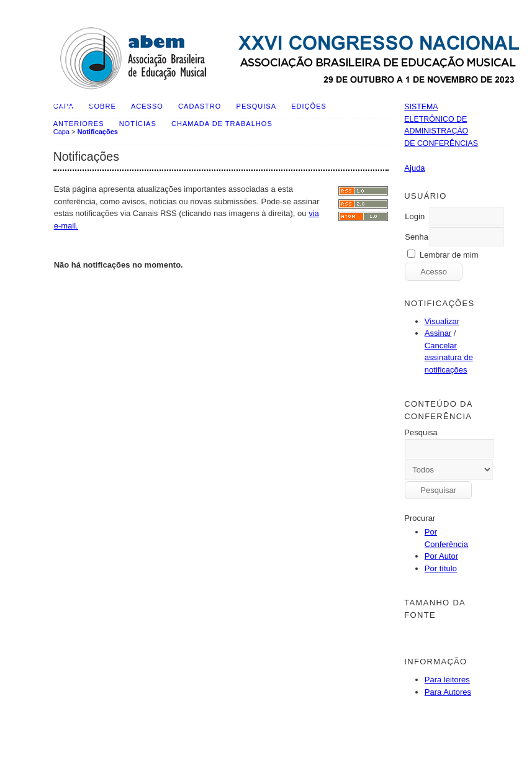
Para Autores (448, 692)
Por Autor (441, 556)
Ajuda (414, 168)
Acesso (147, 106)
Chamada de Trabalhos (222, 124)
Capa (61, 132)
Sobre (102, 106)
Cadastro (200, 106)
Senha (417, 237)
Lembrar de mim (449, 255)
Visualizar (442, 321)
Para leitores (447, 680)
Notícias (138, 124)
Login (415, 216)
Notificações (98, 132)
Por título (441, 568)
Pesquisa (256, 106)
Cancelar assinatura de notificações (449, 358)
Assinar (438, 333)
